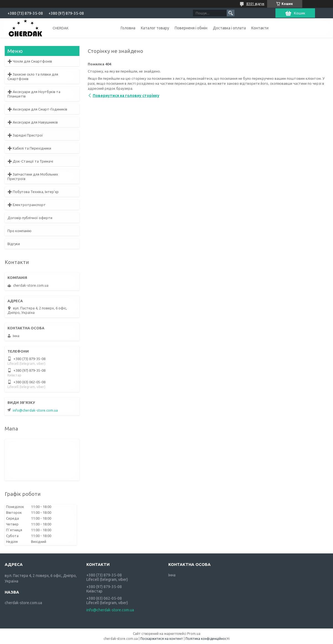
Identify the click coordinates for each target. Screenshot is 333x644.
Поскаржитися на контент (162, 639)
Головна (128, 28)
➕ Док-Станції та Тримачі (30, 161)
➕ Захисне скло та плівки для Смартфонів (33, 76)
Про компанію (20, 231)
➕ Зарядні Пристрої (25, 135)
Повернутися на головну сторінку (126, 96)
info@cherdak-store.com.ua (35, 410)
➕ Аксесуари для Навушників (33, 122)
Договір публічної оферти (30, 218)
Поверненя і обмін (191, 28)
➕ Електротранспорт (27, 205)
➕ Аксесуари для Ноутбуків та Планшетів (34, 94)
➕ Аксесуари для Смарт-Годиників (37, 109)
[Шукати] (231, 13)
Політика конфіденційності (207, 639)
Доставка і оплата (229, 28)
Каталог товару (155, 28)
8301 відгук (255, 4)
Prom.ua (194, 634)
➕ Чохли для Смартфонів (30, 61)
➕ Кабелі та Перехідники (29, 148)
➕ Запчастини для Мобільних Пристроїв (33, 176)
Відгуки (14, 244)
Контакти (260, 28)
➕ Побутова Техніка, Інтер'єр (33, 192)
